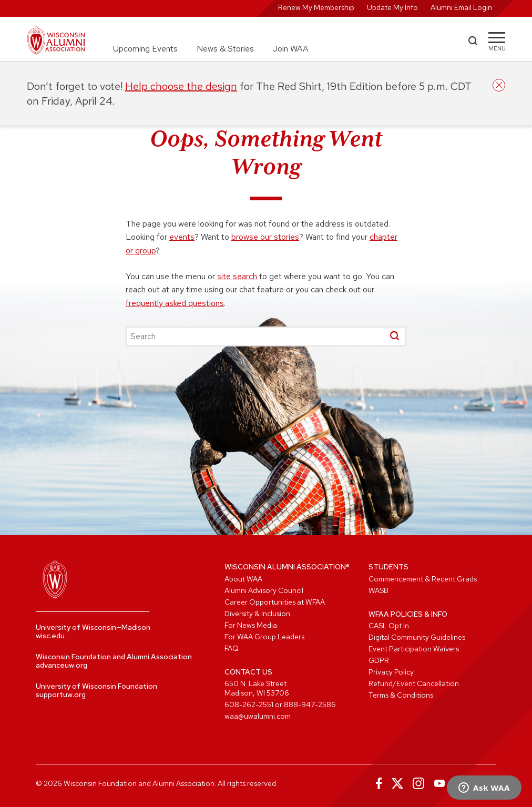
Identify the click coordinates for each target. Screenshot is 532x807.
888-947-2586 (310, 704)
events (182, 237)
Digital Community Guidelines (417, 637)
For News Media (251, 625)
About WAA (243, 579)
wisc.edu (50, 636)
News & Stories (225, 49)
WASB (378, 590)
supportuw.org (61, 694)
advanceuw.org (62, 665)
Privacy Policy (391, 672)
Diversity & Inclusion (257, 614)
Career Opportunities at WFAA (275, 602)
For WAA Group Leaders (264, 637)
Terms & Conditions (401, 695)
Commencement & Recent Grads (423, 579)
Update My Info (392, 7)
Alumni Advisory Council (264, 590)
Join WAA (291, 49)
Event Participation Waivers (414, 649)
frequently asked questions (175, 303)
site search (237, 276)
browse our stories (265, 237)
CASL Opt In (389, 626)
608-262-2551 (249, 704)
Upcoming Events (145, 49)
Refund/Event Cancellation (414, 683)
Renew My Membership (316, 7)
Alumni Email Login (461, 7)
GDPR (379, 660)
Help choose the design (181, 86)
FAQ (232, 648)
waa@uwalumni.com (258, 716)
